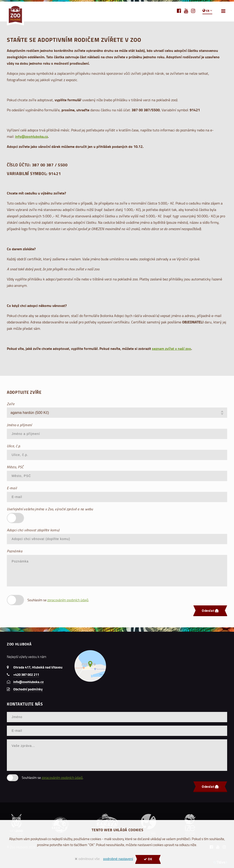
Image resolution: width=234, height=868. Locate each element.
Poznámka (15, 551)
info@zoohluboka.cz (31, 136)
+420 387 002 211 (26, 674)
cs (207, 10)
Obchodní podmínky (28, 689)
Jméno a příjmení (19, 425)
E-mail (12, 488)
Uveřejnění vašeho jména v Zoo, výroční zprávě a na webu (50, 509)
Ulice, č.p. (14, 446)
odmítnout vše (87, 859)
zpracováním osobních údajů (68, 600)
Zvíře (11, 404)
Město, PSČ (15, 467)
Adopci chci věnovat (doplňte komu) (33, 530)
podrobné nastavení (118, 859)
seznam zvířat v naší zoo (172, 348)
